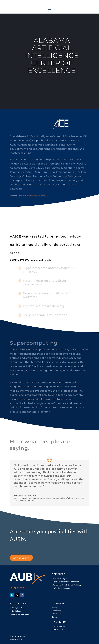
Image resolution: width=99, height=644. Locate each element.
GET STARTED (21, 558)
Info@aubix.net (18, 588)
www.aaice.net (36, 198)
